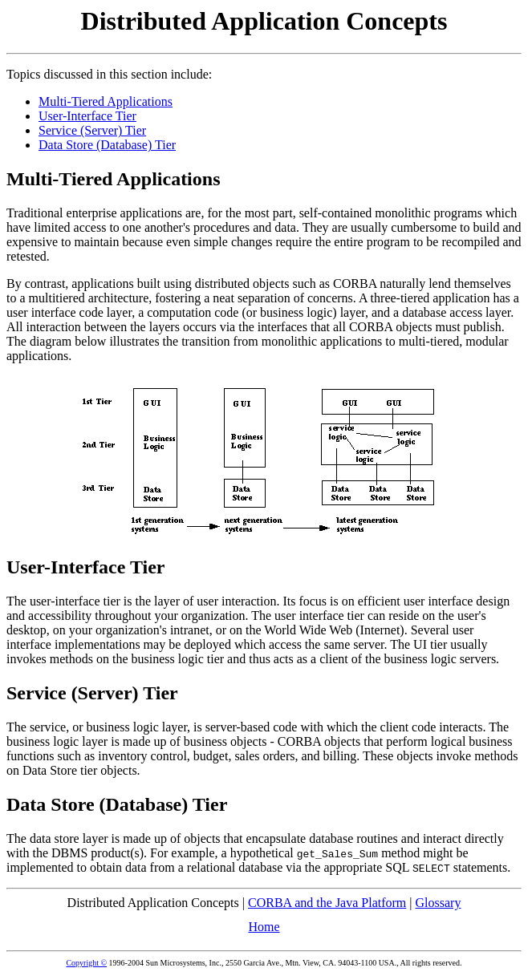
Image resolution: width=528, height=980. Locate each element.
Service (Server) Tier (92, 130)
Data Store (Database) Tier (107, 145)
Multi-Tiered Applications (106, 101)
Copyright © (86, 963)
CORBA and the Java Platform (327, 903)
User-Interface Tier (87, 116)
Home (264, 927)
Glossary (439, 903)
